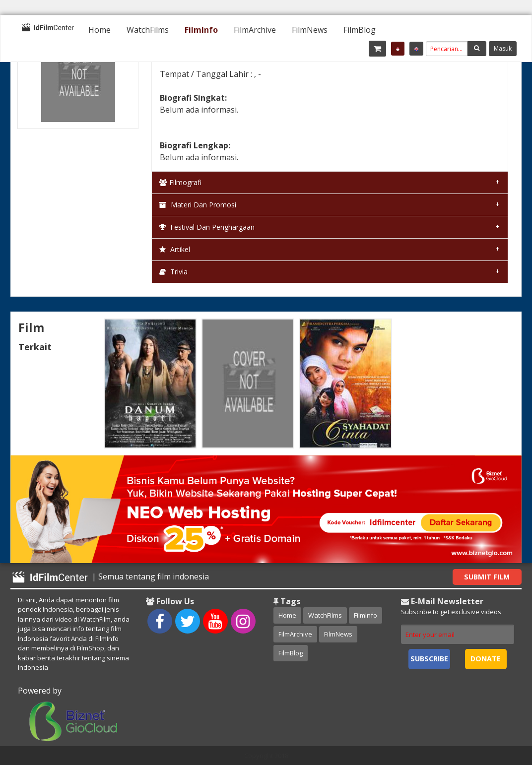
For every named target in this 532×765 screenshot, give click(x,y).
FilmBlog (360, 30)
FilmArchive (255, 30)
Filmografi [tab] (180, 182)
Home (100, 30)
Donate (486, 659)
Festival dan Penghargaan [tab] (207, 227)
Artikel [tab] (175, 249)
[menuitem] (100, 30)
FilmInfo (201, 30)
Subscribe (429, 659)
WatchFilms (148, 30)
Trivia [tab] (173, 272)
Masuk (503, 48)
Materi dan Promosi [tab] (198, 205)
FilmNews (310, 30)
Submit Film (487, 577)
